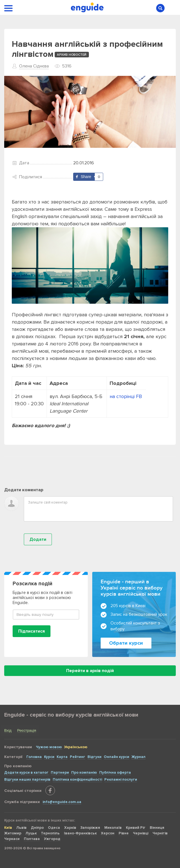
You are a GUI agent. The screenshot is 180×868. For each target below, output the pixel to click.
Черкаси (12, 839)
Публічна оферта (115, 773)
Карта (62, 757)
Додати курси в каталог (26, 773)
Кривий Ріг (136, 828)
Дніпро (37, 828)
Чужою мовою (49, 747)
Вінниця (157, 828)
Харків (70, 828)
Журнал (139, 757)
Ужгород (52, 839)
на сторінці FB (126, 396)
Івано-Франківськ (80, 833)
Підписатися (32, 631)
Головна (34, 757)
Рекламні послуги (121, 780)
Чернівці (141, 833)
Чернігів (160, 833)
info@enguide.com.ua (62, 802)
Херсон (108, 833)
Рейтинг (78, 757)
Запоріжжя (90, 828)
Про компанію (84, 773)
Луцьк (31, 833)
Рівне (124, 833)
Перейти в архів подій (90, 671)
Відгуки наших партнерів (27, 780)
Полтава (32, 839)
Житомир (13, 833)
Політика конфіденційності (77, 780)
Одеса (54, 828)
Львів (21, 828)
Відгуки (94, 757)
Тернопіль (50, 833)
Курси (49, 757)
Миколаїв (113, 828)
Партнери (60, 773)
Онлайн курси (116, 757)
